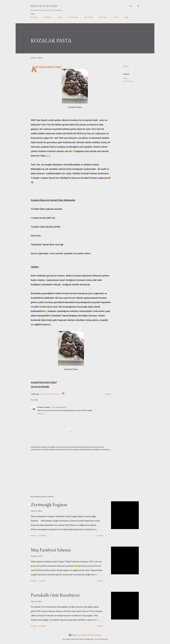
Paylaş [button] (126, 66)
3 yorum (42, 581)
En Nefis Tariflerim (44, 407)
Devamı (100, 536)
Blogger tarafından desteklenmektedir (85, 635)
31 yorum (42, 626)
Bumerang (103, 17)
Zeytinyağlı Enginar (49, 504)
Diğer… (127, 17)
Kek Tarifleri (89, 17)
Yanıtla (41, 414)
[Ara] (131, 6)
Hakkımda (47, 17)
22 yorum (42, 536)
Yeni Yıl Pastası (128, 81)
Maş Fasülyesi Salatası (51, 550)
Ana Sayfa (34, 17)
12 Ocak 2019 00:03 (59, 407)
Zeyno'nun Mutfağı (44, 6)
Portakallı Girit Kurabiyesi (55, 595)
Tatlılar (60, 17)
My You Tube (74, 17)
